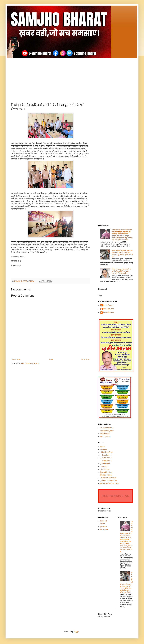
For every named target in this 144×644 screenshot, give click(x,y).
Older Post (85, 360)
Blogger (76, 632)
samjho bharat (108, 312)
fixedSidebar (105, 434)
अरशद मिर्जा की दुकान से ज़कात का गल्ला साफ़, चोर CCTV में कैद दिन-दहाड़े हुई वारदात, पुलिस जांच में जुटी (122, 253)
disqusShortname (107, 428)
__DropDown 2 (106, 458)
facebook (104, 521)
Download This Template (109, 483)
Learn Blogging (106, 472)
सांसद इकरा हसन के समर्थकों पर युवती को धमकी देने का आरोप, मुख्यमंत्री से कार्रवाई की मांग (121, 271)
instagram (104, 529)
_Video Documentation (109, 480)
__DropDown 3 (106, 461)
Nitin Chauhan (108, 309)
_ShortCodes (105, 464)
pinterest (104, 526)
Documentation (106, 475)
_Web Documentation (108, 478)
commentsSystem (107, 431)
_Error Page (105, 469)
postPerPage (105, 436)
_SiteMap (104, 466)
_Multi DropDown (107, 452)
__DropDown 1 (106, 455)
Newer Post (16, 360)
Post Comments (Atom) (30, 363)
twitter (103, 524)
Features (104, 449)
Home (51, 360)
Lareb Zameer (108, 305)
